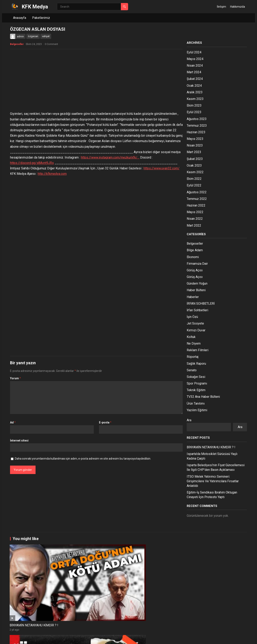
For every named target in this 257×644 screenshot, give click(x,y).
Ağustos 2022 (197, 192)
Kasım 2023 (195, 99)
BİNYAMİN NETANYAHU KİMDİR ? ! (211, 447)
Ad (13, 422)
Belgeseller (17, 44)
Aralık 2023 (195, 92)
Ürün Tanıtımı (196, 403)
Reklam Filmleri (198, 350)
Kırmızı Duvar (196, 330)
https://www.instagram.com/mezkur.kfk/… (110, 157)
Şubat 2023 (195, 159)
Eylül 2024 (194, 52)
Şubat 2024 (195, 79)
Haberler (193, 297)
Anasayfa (20, 18)
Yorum (15, 378)
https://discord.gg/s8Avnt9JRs (32, 163)
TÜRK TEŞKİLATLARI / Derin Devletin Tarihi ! (221, 621)
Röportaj (193, 357)
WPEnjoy (64, 638)
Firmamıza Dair (197, 264)
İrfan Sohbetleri (197, 310)
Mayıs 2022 (195, 212)
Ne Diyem (194, 343)
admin (20, 37)
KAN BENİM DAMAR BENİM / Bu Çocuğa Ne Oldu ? (176, 621)
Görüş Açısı (195, 270)
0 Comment (51, 44)
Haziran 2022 (196, 205)
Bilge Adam (195, 250)
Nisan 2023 (195, 145)
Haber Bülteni (196, 290)
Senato (192, 370)
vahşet (46, 36)
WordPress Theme (45, 638)
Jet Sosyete (195, 323)
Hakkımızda (238, 7)
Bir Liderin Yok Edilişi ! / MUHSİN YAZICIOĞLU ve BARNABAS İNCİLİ (28, 623)
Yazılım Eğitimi (197, 410)
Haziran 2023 (196, 132)
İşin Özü (192, 317)
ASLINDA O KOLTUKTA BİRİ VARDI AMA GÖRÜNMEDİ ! (173, 577)
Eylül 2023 (194, 112)
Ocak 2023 (194, 165)
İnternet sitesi (19, 441)
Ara (189, 420)
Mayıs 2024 (195, 59)
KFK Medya (35, 7)
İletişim (221, 7)
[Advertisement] (96, 81)
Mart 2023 (194, 152)
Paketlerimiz (41, 18)
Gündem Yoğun (197, 283)
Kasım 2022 (195, 172)
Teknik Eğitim (196, 390)
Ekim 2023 (194, 105)
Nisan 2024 (195, 66)
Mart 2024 (194, 72)
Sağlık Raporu (196, 364)
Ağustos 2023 (197, 119)
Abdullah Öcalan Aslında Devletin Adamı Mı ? (75, 577)
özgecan (33, 36)
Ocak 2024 (194, 86)
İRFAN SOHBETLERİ (201, 304)
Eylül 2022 (194, 185)
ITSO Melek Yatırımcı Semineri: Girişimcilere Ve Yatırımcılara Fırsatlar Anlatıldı (213, 481)
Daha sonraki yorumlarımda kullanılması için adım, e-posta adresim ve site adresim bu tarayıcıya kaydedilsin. (83, 459)
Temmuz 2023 (197, 126)
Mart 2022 (194, 225)
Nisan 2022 (195, 219)
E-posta (105, 422)
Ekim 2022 (194, 179)
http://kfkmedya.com (52, 174)
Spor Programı (197, 383)
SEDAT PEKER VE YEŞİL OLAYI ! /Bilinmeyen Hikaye (128, 577)
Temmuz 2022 (197, 199)
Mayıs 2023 (195, 139)
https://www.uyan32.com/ (162, 168)
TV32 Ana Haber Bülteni (203, 397)
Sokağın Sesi (196, 377)
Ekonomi (193, 257)
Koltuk (191, 337)
